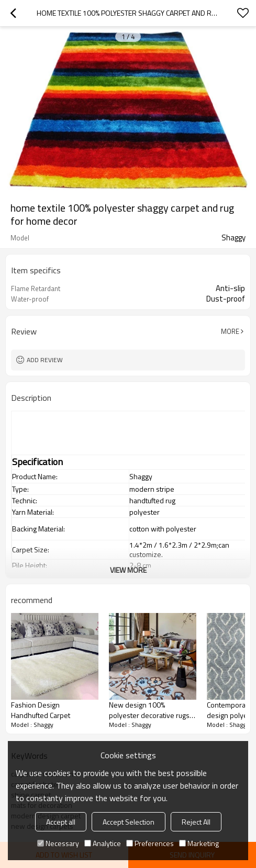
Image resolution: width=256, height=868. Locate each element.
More (230, 331)
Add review (45, 360)
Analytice (103, 843)
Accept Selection (129, 822)
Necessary (58, 843)
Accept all (61, 822)
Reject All (196, 822)
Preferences (150, 843)
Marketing (199, 843)
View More (128, 570)
